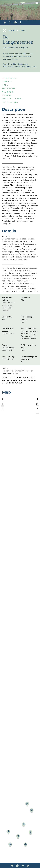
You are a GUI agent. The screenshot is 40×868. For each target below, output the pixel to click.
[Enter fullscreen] (37, 404)
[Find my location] (3, 399)
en (29, 3)
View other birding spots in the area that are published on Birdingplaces (19, 380)
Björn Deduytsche (20, 64)
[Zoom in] (37, 408)
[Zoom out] (37, 412)
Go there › (10, 102)
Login (23, 3)
